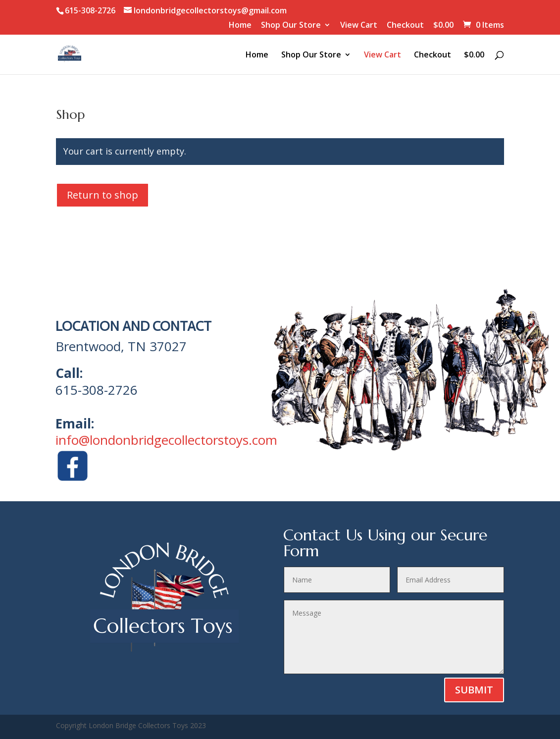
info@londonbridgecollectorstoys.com (166, 440)
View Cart (359, 26)
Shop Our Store (291, 26)
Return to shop (102, 195)
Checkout (405, 26)
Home (240, 26)
